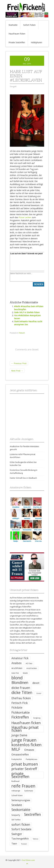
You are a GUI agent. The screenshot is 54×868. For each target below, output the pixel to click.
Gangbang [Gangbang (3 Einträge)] (37, 718)
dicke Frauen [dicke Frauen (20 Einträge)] (21, 688)
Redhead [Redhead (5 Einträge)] (15, 781)
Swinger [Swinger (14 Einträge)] (17, 834)
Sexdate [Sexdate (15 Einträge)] (17, 805)
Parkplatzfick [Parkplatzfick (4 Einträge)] (17, 759)
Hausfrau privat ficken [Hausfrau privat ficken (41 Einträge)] (25, 729)
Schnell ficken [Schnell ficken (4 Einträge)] (17, 795)
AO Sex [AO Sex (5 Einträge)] (29, 663)
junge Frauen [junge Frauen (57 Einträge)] (24, 740)
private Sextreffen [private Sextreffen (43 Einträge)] (20, 775)
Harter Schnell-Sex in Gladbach (23, 478)
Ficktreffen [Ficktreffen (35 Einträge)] (20, 717)
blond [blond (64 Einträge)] (17, 678)
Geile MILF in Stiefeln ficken (27, 312)
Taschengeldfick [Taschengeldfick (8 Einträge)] (20, 839)
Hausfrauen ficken (17, 34)
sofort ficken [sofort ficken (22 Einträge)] (21, 824)
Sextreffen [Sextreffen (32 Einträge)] (32, 814)
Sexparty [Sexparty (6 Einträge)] (16, 815)
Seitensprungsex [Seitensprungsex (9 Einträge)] (21, 800)
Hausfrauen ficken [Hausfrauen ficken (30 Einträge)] (26, 723)
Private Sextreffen (17, 42)
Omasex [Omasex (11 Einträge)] (29, 750)
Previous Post (19, 363)
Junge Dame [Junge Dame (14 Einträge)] (19, 735)
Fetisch (22, 333)
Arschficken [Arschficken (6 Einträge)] (17, 668)
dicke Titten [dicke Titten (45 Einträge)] (22, 692)
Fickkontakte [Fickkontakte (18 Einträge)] (21, 712)
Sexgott (13, 86)
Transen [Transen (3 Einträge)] (24, 844)
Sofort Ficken (29, 25)
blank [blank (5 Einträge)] (25, 673)
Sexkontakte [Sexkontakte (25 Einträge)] (21, 810)
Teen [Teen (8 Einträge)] (14, 844)
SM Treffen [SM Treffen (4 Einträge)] (16, 820)
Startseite (13, 25)
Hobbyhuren (36, 42)
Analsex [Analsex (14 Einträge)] (16, 663)
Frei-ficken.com (28, 860)
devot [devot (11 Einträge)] (36, 683)
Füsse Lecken (25, 217)
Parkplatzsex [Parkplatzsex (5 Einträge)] (32, 759)
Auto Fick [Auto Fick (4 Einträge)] (15, 673)
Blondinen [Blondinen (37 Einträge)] (20, 683)
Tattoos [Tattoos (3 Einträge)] (35, 839)
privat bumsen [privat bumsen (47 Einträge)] (25, 764)
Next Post (17, 371)
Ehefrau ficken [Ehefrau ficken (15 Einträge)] (21, 698)
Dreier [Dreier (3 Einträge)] (39, 693)
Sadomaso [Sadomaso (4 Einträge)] (29, 791)
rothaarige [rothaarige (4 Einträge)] (16, 791)
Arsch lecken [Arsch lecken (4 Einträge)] (32, 668)
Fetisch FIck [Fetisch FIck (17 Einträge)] (20, 703)
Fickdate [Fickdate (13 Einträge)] (17, 708)
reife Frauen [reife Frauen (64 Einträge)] (23, 786)
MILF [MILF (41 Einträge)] (16, 749)
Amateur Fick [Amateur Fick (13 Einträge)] (20, 658)
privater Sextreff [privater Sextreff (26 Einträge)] (24, 769)
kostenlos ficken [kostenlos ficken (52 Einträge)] (26, 745)
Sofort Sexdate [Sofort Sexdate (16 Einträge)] (21, 829)
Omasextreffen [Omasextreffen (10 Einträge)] (20, 754)
